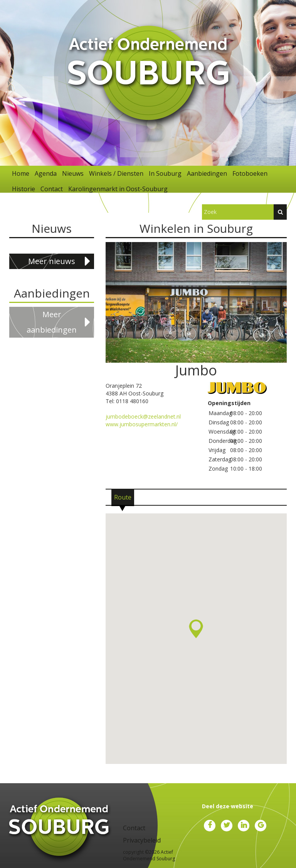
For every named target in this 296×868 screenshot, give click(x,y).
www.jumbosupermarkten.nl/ (142, 424)
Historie (24, 189)
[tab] (123, 497)
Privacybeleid (142, 840)
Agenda (46, 173)
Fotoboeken (250, 173)
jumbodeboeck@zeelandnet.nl (143, 416)
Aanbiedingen (207, 173)
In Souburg (165, 173)
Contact (52, 189)
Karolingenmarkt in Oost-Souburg (118, 189)
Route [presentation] (123, 497)
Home (21, 173)
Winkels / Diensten (116, 173)
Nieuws (73, 173)
